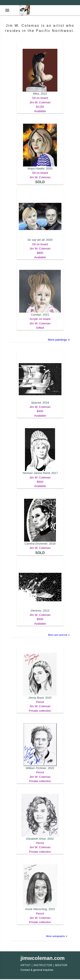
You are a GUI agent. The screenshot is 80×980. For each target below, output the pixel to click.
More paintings (57, 340)
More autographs (55, 936)
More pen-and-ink (58, 635)
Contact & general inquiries (37, 970)
